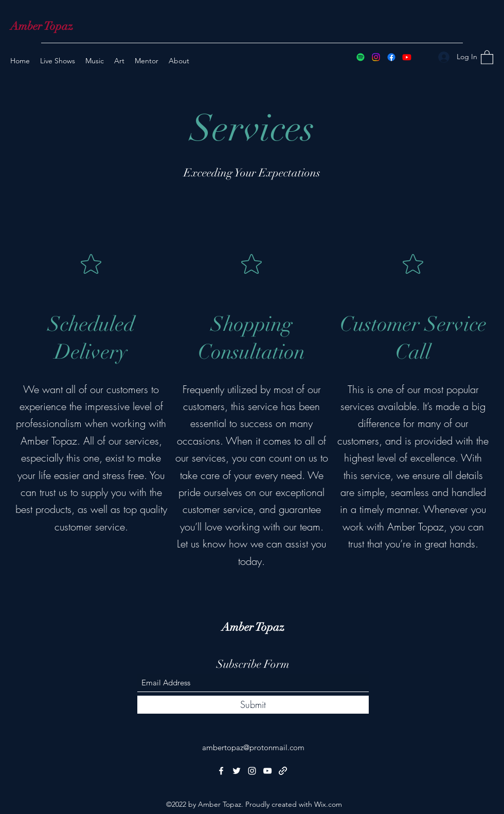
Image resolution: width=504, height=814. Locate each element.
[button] (487, 57)
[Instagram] (376, 57)
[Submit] (253, 705)
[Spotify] (361, 57)
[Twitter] (237, 771)
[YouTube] (407, 57)
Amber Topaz (42, 26)
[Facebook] (391, 57)
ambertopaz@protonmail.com (253, 747)
